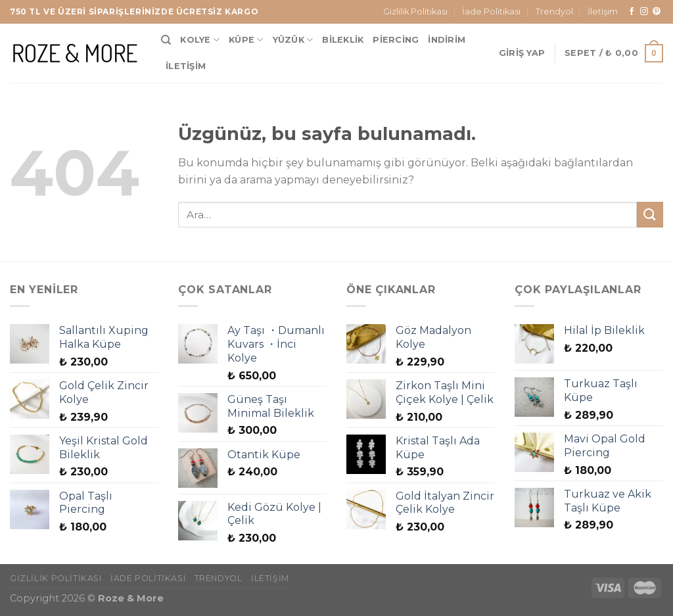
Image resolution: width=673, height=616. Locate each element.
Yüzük (293, 40)
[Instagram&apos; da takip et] (644, 12)
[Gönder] (650, 215)
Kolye (200, 40)
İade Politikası (491, 12)
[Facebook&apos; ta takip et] (632, 12)
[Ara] (166, 40)
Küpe (246, 40)
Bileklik (343, 40)
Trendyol (554, 12)
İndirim (447, 40)
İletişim (603, 12)
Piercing (396, 40)
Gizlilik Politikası (415, 12)
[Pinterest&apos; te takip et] (657, 12)
